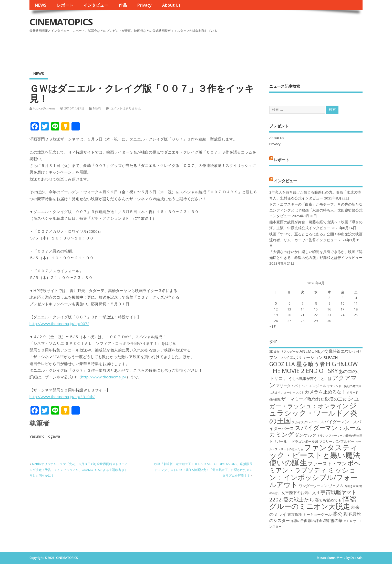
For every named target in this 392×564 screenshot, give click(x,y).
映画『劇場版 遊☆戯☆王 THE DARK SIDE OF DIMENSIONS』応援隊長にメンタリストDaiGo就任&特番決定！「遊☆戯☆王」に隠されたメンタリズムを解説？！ (203, 470)
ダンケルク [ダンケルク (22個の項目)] (306, 435)
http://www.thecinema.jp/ (104, 377)
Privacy (144, 5)
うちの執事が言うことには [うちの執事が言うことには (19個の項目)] (310, 379)
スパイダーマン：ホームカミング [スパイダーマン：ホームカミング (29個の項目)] (315, 431)
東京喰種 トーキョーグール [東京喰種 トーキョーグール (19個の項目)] (310, 514)
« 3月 (273, 326)
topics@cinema (44, 108)
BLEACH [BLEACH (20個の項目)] (331, 357)
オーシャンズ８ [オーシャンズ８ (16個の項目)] (294, 392)
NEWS (40, 5)
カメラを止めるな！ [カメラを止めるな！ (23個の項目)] (325, 392)
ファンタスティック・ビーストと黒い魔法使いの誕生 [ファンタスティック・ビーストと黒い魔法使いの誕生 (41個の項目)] (315, 455)
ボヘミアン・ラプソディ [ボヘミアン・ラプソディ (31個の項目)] (315, 466)
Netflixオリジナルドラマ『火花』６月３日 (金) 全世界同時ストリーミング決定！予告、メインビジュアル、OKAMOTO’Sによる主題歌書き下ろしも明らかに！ (79, 470)
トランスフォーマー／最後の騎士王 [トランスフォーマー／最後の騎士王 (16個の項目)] (340, 436)
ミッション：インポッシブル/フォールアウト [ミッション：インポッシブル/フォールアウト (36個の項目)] (313, 477)
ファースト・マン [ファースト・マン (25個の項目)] (327, 463)
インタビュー (96, 5)
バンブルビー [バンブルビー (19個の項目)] (344, 441)
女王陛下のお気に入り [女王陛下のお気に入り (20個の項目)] (301, 492)
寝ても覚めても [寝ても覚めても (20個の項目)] (328, 500)
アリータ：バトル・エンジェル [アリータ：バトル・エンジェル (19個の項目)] (301, 386)
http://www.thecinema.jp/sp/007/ (59, 324)
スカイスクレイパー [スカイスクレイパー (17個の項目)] (306, 422)
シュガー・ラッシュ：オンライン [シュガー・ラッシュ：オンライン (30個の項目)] (314, 402)
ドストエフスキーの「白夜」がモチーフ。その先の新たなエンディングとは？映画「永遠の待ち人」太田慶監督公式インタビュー (316, 210)
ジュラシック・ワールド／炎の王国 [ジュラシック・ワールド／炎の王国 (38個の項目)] (313, 413)
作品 (123, 5)
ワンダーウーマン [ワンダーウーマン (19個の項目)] (313, 486)
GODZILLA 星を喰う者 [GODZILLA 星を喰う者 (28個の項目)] (297, 364)
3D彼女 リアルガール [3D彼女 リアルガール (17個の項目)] (284, 352)
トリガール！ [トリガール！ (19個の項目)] (280, 441)
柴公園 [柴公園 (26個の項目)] (340, 514)
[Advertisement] (265, 48)
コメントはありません (126, 108)
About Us (171, 5)
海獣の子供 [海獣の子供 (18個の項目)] (299, 521)
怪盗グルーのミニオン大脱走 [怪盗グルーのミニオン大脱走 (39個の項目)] (313, 502)
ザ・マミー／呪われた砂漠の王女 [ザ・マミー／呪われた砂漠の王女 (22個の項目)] (314, 399)
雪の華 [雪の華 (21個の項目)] (336, 520)
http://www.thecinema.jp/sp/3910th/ (62, 397)
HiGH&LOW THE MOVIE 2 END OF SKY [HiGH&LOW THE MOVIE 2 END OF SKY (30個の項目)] (313, 367)
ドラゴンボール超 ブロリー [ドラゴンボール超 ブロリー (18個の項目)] (312, 441)
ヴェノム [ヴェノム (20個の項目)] (336, 486)
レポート (65, 5)
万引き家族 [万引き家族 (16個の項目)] (351, 486)
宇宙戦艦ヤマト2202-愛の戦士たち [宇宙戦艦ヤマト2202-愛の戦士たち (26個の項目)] (313, 496)
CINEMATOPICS (61, 22)
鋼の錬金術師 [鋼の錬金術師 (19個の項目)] (319, 521)
